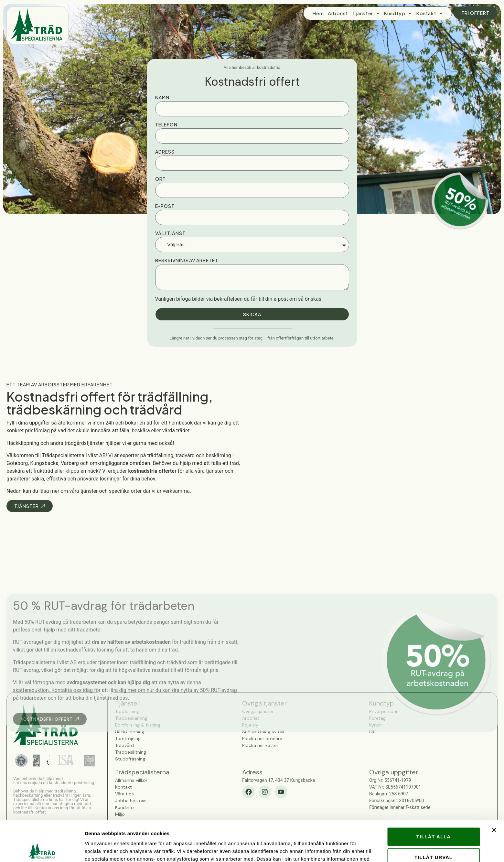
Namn (162, 97)
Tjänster (366, 13)
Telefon (166, 124)
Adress (165, 152)
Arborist (338, 13)
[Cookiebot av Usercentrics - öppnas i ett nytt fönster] (42, 849)
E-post (165, 206)
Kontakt (429, 13)
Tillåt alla (434, 798)
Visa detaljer (351, 849)
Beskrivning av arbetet (187, 260)
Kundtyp (398, 13)
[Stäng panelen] (494, 792)
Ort (161, 179)
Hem (318, 13)
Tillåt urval (434, 819)
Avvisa (434, 840)
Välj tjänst (170, 233)
